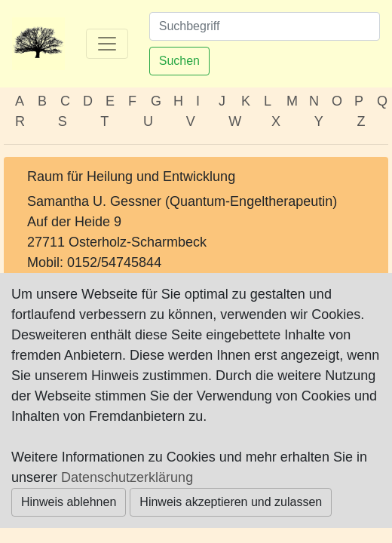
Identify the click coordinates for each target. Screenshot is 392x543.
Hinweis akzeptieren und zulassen (231, 502)
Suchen (179, 61)
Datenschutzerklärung (127, 477)
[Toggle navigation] (107, 44)
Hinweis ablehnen (69, 502)
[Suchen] (265, 26)
